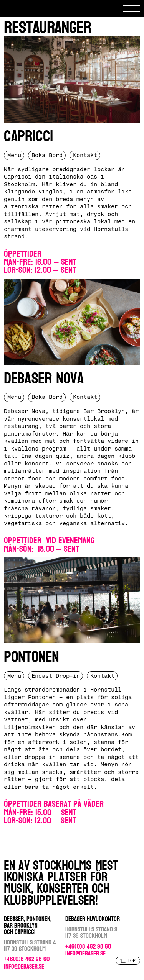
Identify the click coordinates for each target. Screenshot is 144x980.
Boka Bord (47, 155)
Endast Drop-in (56, 676)
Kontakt (85, 155)
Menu (14, 155)
